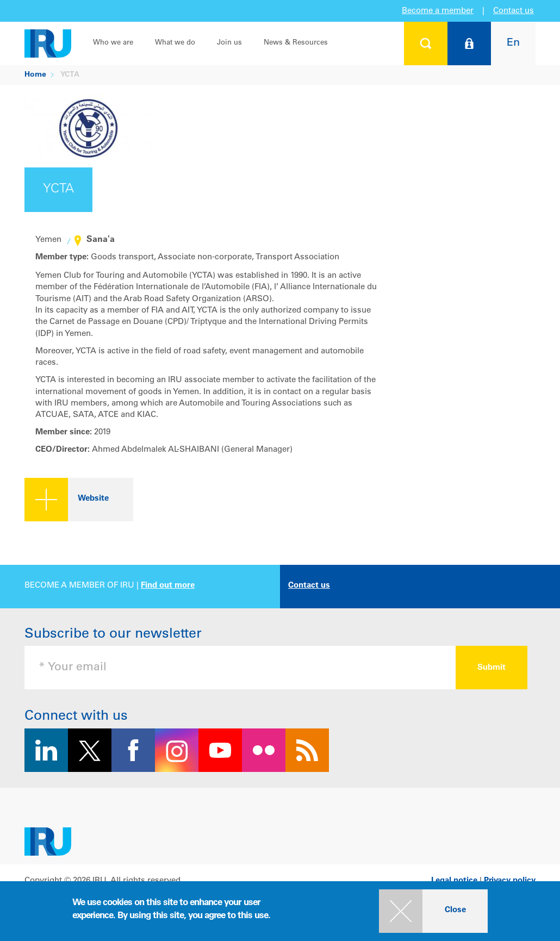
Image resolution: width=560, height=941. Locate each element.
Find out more (168, 586)
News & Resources (296, 43)
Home (35, 75)
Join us (229, 43)
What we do (175, 43)
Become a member (438, 11)
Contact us (514, 11)
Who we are (113, 43)
